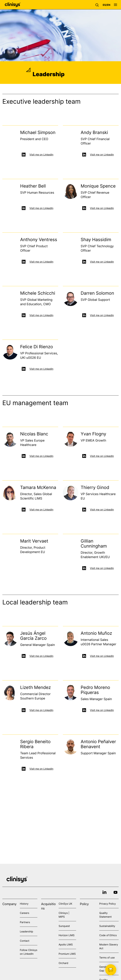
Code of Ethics (108, 935)
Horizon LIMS (67, 935)
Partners (25, 922)
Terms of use (107, 958)
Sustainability (107, 926)
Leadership (26, 931)
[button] (98, 5)
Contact (25, 941)
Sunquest (64, 926)
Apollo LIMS (66, 945)
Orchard (63, 963)
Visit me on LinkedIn (41, 155)
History (24, 904)
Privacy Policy (108, 904)
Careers (24, 913)
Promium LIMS (67, 954)
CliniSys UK (65, 904)
